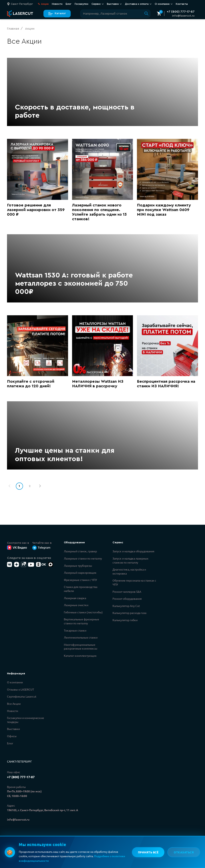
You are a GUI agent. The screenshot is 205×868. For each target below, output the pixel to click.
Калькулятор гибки (125, 620)
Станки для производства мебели (81, 589)
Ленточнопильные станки (81, 637)
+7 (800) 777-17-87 (181, 12)
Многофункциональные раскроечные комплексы (81, 647)
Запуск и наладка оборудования (133, 551)
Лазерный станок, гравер (80, 551)
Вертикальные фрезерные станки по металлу (81, 621)
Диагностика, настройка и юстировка (129, 571)
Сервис (98, 4)
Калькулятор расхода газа (129, 613)
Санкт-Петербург (19, 761)
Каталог (57, 14)
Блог (69, 4)
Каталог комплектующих (80, 656)
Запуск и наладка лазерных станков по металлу (130, 560)
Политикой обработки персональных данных (77, 855)
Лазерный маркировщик (80, 573)
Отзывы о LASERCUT (21, 689)
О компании (164, 4)
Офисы (12, 736)
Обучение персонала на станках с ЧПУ (134, 582)
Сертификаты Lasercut (22, 696)
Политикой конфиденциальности (70, 850)
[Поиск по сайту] (115, 14)
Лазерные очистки (76, 605)
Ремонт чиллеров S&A (127, 592)
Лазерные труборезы (78, 566)
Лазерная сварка (75, 598)
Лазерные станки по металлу (83, 558)
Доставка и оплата (138, 4)
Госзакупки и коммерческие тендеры (26, 720)
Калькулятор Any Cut (126, 606)
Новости (57, 4)
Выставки (114, 4)
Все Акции (14, 704)
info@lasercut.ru (183, 16)
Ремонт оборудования (127, 599)
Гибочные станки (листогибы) (83, 612)
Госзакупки (81, 4)
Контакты (182, 4)
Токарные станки (75, 630)
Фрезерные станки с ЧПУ (80, 580)
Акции (43, 4)
